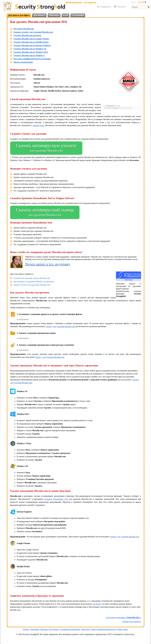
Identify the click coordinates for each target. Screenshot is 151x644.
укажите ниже (38, 125)
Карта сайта (123, 629)
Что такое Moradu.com (24, 29)
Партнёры (35, 629)
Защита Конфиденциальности (104, 629)
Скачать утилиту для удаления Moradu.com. (32, 285)
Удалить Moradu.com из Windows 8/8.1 (31, 52)
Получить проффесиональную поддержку (32, 59)
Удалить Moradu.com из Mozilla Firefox (31, 42)
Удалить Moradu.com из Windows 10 (30, 49)
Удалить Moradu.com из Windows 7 (29, 55)
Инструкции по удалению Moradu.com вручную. (34, 282)
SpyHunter (97, 604)
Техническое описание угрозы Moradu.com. (32, 278)
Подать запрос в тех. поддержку (48, 264)
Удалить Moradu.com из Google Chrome (31, 39)
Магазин (44, 629)
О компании (78, 15)
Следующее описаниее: (123, 617)
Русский (142, 2)
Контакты (86, 629)
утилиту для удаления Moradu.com (60, 326)
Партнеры (54, 15)
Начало (26, 629)
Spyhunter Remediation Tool (56, 499)
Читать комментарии (23, 62)
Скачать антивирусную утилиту (46, 148)
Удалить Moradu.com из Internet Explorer (32, 45)
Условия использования (70, 629)
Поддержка (54, 629)
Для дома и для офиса (19, 15)
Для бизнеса (39, 15)
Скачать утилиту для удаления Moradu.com (33, 32)
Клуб (65, 15)
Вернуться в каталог (131, 621)
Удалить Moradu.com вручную (27, 35)
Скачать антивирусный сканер (45, 212)
